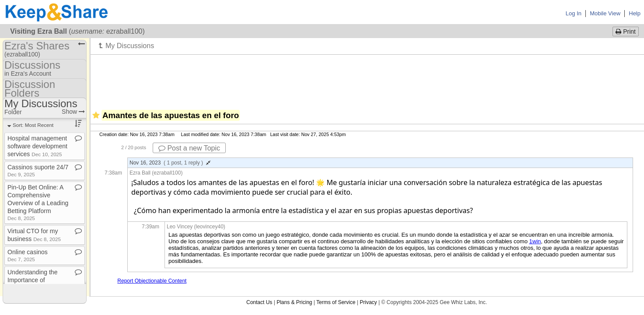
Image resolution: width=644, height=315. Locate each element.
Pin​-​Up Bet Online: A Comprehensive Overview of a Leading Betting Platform (38, 202)
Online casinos (28, 255)
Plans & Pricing (294, 302)
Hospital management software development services (37, 146)
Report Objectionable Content (152, 281)
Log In (574, 13)
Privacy (368, 302)
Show (73, 112)
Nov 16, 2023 (170, 163)
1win (535, 241)
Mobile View (605, 13)
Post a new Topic (189, 148)
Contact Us (259, 302)
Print (626, 31)
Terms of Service (336, 302)
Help (635, 13)
